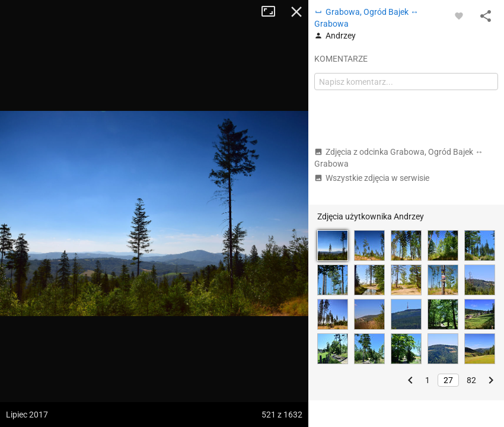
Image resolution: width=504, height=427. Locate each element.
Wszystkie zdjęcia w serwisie (372, 178)
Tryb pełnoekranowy (273, 12)
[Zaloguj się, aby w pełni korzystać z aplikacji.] (459, 15)
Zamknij (296, 12)
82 (471, 380)
